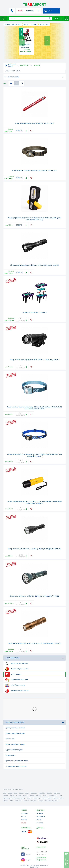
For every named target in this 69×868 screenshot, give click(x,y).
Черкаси (32, 795)
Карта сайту (44, 865)
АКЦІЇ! (20, 11)
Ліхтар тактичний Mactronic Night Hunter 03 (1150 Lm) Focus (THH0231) (34, 265)
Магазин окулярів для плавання (15, 744)
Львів (27, 793)
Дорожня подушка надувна (14, 750)
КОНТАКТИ (40, 823)
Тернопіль (56, 798)
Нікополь (26, 801)
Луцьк (11, 801)
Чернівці (29, 798)
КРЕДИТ (24, 823)
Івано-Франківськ (46, 798)
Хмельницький (53, 795)
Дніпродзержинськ (19, 798)
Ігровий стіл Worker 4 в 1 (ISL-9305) (34, 312)
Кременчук (36, 798)
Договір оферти (35, 867)
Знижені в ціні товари (17, 691)
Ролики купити (10, 739)
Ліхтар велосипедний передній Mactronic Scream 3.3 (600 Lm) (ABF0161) (34, 360)
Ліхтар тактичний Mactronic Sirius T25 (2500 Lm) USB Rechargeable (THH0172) (34, 643)
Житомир (39, 795)
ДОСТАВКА (25, 813)
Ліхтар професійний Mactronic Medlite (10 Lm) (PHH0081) (34, 123)
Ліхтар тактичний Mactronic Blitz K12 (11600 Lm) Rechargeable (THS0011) (35, 596)
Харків (10, 793)
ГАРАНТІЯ (24, 820)
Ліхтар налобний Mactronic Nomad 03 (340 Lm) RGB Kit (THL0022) (34, 171)
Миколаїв (49, 793)
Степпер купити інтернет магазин (16, 766)
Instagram (26, 860)
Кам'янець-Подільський (52, 801)
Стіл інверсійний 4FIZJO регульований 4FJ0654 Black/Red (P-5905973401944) (26, 48)
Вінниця (6, 795)
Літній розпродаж (15, 685)
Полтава (18, 795)
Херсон (12, 795)
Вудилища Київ (10, 755)
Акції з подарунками (16, 669)
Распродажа (13, 674)
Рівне (60, 795)
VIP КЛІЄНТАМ (41, 817)
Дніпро (21, 793)
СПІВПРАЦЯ (40, 813)
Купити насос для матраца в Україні (17, 761)
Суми (45, 795)
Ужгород (41, 801)
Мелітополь (18, 801)
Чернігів (25, 795)
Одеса (16, 793)
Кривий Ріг (42, 793)
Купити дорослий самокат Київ (15, 728)
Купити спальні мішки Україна (15, 733)
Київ (5, 793)
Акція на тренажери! (16, 663)
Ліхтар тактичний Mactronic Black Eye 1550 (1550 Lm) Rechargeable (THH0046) (34, 549)
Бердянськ (33, 801)
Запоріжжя (34, 793)
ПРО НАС (39, 820)
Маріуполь (57, 793)
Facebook (26, 854)
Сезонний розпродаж (17, 680)
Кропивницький (8, 798)
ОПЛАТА (24, 817)
